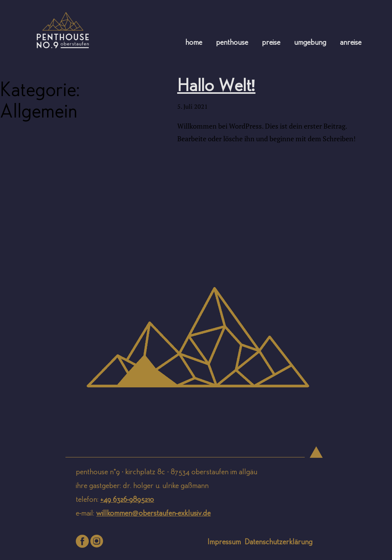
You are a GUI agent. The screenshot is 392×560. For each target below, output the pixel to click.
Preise (271, 43)
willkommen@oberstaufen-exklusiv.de (153, 514)
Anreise (351, 43)
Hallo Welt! (216, 87)
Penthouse (232, 43)
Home (194, 43)
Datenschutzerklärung (278, 543)
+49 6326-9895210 (127, 500)
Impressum (224, 543)
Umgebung (310, 43)
